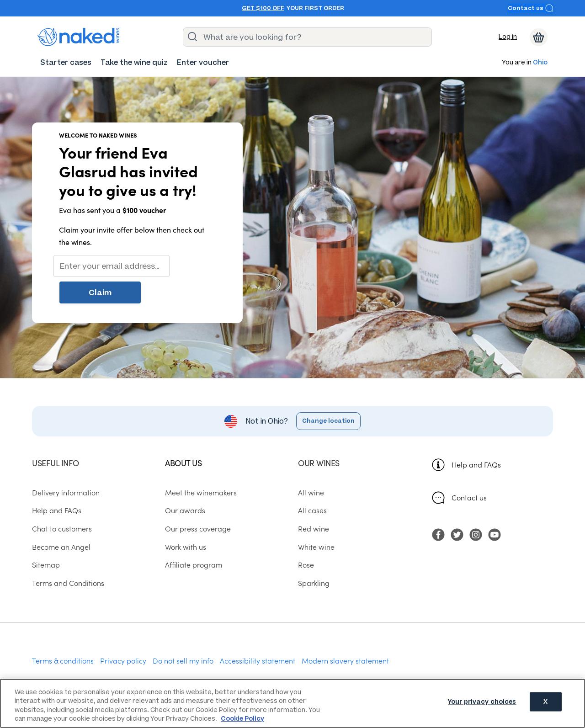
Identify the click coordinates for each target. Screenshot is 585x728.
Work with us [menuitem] (186, 521)
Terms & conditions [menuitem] (63, 635)
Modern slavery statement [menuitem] (345, 635)
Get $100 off (263, 8)
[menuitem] (66, 62)
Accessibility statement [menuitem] (258, 635)
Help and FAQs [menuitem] (57, 485)
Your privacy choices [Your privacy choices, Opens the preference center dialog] (482, 703)
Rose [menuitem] (306, 539)
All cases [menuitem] (312, 485)
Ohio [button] (540, 63)
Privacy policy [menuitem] (123, 635)
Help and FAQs (476, 439)
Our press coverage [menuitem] (198, 503)
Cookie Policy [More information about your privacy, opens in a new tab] (242, 719)
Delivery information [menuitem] (66, 467)
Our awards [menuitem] (185, 485)
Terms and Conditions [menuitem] (68, 558)
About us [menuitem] (183, 437)
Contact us (531, 8)
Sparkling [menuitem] (314, 558)
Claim (197, 266)
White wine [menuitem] (316, 521)
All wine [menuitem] (311, 467)
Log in (508, 37)
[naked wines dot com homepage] (79, 37)
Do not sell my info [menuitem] (183, 635)
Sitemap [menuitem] (46, 539)
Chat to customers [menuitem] (62, 503)
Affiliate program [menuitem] (194, 539)
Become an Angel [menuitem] (61, 521)
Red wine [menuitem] (314, 503)
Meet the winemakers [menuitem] (201, 467)
